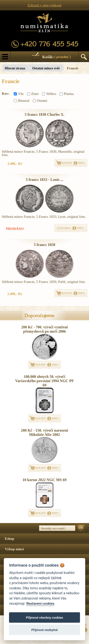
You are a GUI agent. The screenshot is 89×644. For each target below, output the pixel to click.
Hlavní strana (15, 68)
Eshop (9, 539)
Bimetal (22, 101)
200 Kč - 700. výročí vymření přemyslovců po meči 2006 (44, 329)
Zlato (33, 94)
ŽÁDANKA (64, 228)
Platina (67, 94)
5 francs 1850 (44, 245)
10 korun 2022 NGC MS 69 (44, 480)
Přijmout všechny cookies (44, 617)
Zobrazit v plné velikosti (45, 5)
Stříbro (49, 94)
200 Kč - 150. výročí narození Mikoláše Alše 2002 (44, 432)
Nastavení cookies (40, 604)
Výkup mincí (14, 549)
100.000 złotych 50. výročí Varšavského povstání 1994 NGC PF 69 (44, 381)
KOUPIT (67, 163)
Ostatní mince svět (46, 68)
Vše (19, 94)
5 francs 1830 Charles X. (45, 114)
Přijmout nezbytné (44, 630)
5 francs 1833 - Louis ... (44, 180)
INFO (81, 163)
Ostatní (40, 101)
